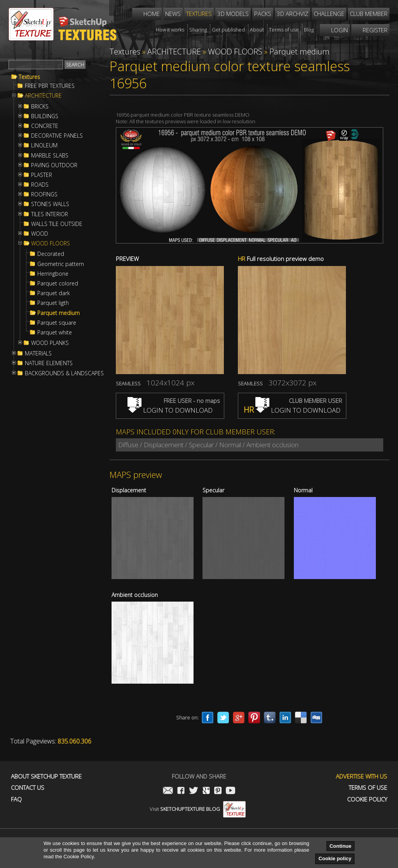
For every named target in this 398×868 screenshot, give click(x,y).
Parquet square (57, 323)
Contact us (28, 788)
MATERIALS (38, 353)
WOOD (40, 234)
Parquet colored (58, 283)
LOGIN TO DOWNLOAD (170, 410)
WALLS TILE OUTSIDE (57, 224)
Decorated (51, 254)
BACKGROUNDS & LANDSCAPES (64, 373)
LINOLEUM (44, 145)
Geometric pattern (61, 264)
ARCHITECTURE (43, 96)
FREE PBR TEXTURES (50, 86)
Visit (198, 809)
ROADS (40, 185)
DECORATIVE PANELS (57, 136)
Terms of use (368, 788)
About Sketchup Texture (46, 776)
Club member (369, 14)
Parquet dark (54, 293)
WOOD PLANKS (50, 343)
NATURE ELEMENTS (49, 363)
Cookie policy (335, 858)
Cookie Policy (367, 799)
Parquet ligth (53, 303)
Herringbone (53, 274)
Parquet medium (58, 313)
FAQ (16, 799)
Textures (29, 77)
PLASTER (42, 175)
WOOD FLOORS (51, 243)
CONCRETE (45, 126)
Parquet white (55, 332)
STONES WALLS (50, 204)
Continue (340, 846)
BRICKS (40, 107)
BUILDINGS (45, 116)
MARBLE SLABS (50, 156)
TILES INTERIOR (50, 214)
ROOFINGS (44, 194)
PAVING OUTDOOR (54, 165)
